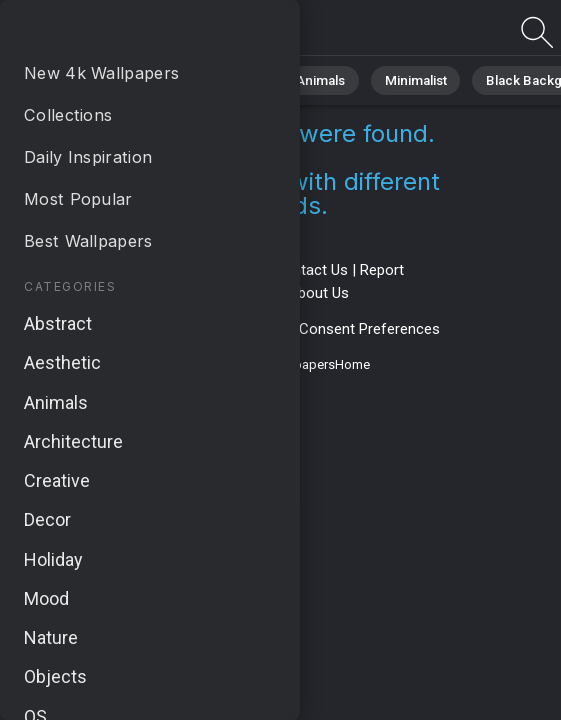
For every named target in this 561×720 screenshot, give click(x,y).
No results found (120, 32)
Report (382, 270)
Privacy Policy (141, 329)
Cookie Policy (242, 329)
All (75, 79)
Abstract (221, 79)
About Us (318, 293)
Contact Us (311, 270)
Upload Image (231, 293)
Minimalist (395, 79)
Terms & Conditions (196, 270)
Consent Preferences (369, 329)
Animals (306, 79)
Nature (139, 79)
